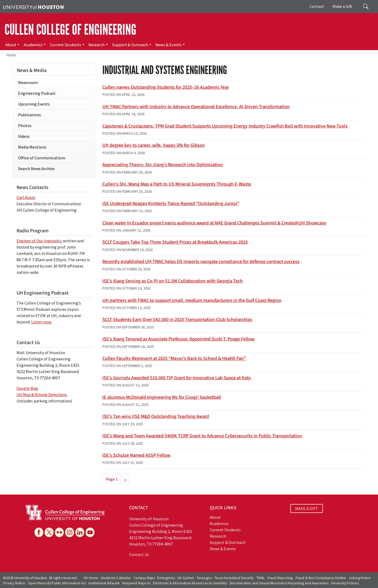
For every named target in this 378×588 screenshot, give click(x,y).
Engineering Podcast (37, 93)
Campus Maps (144, 578)
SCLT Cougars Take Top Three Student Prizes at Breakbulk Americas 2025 (175, 242)
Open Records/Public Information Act (57, 583)
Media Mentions (32, 147)
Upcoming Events (34, 104)
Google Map (27, 388)
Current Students (65, 45)
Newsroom (28, 82)
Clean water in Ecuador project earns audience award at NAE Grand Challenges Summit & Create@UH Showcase (214, 223)
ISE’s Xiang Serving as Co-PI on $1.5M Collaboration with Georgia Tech (172, 281)
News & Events (169, 45)
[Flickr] (59, 532)
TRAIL (261, 578)
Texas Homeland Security (234, 578)
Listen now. (41, 322)
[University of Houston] (33, 7)
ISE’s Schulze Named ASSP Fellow (136, 455)
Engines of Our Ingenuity (39, 241)
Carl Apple (26, 197)
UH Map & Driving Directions (42, 395)
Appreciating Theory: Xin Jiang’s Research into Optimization (163, 165)
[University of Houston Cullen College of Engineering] (65, 512)
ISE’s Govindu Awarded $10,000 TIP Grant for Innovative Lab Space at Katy (177, 378)
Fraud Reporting (280, 578)
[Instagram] (70, 532)
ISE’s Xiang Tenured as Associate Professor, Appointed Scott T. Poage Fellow (178, 339)
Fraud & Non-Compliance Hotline (321, 578)
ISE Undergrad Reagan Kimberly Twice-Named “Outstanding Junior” (171, 204)
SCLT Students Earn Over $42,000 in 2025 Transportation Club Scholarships (177, 320)
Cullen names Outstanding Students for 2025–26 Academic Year (166, 87)
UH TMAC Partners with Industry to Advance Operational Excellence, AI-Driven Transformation (196, 107)
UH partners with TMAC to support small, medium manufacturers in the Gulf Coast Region (192, 300)
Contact (317, 6)
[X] (49, 532)
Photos (25, 125)
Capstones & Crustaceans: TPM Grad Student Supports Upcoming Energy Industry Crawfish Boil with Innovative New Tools (225, 126)
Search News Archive (36, 169)
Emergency (166, 578)
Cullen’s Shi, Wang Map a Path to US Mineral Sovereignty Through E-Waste (177, 184)
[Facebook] (39, 532)
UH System (186, 578)
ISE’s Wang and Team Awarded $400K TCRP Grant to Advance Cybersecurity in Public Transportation (202, 436)
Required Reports (136, 583)
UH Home (91, 578)
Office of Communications (42, 158)
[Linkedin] (80, 532)
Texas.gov (204, 578)
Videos (24, 136)
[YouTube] (90, 532)
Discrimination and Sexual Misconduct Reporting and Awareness (279, 583)
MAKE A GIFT (307, 508)
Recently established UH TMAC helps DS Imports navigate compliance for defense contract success (201, 262)
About (11, 45)
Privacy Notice (14, 583)
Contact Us (139, 554)
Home (11, 55)
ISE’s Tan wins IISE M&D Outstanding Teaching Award (156, 416)
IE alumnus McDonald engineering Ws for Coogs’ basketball (162, 397)
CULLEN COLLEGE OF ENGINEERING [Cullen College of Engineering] (70, 30)
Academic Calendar (116, 578)
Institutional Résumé (104, 583)
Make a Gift (342, 6)
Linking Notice (360, 578)
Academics (33, 45)
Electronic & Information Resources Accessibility (190, 583)
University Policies (345, 583)
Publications (30, 115)
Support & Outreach (130, 45)
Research (97, 45)
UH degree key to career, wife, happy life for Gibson (154, 145)
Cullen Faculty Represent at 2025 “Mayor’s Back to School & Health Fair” (174, 358)
